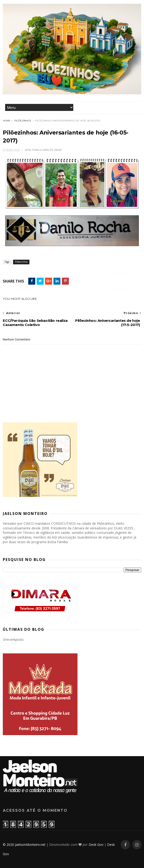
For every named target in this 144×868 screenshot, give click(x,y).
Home (7, 121)
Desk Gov (96, 845)
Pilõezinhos (23, 121)
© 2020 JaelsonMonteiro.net (24, 845)
